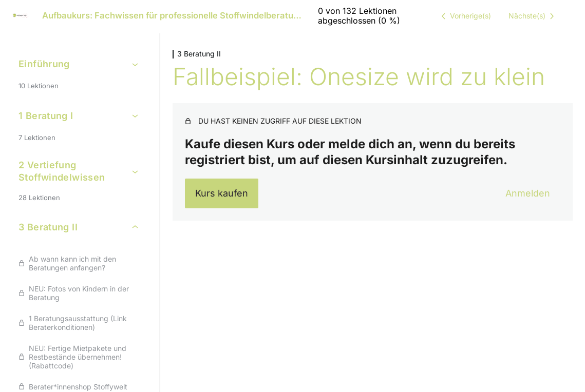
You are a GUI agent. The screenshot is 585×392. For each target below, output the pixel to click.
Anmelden (528, 193)
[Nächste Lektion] (533, 16)
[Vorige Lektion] (464, 16)
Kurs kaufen (222, 193)
